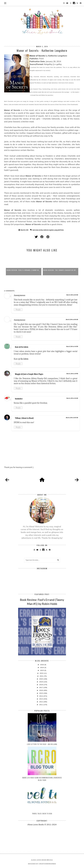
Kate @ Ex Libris (22, 347)
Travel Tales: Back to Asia (42, 813)
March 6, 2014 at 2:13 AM (72, 398)
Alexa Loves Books (39, 860)
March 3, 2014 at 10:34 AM (72, 320)
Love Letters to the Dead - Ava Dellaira (42, 744)
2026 (42, 665)
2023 (42, 670)
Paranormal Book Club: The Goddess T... (24, 270)
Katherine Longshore (49, 230)
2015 (41, 693)
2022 (42, 673)
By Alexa (41, 230)
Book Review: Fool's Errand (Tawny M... (61, 270)
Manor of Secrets (37, 56)
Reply (18, 310)
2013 (41, 699)
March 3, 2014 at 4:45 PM (72, 347)
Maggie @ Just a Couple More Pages (29, 374)
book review (35, 230)
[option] (24, 265)
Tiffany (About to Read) (24, 418)
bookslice (19, 399)
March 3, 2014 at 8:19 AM (72, 295)
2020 (41, 679)
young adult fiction (59, 230)
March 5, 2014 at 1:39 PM (72, 374)
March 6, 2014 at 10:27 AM (72, 418)
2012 (41, 702)
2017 (41, 687)
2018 (41, 685)
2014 (41, 696)
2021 (42, 676)
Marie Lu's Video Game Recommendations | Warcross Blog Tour (42, 779)
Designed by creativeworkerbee (42, 864)
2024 (42, 667)
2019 (41, 682)
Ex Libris (24, 359)
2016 (41, 690)
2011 (41, 705)
